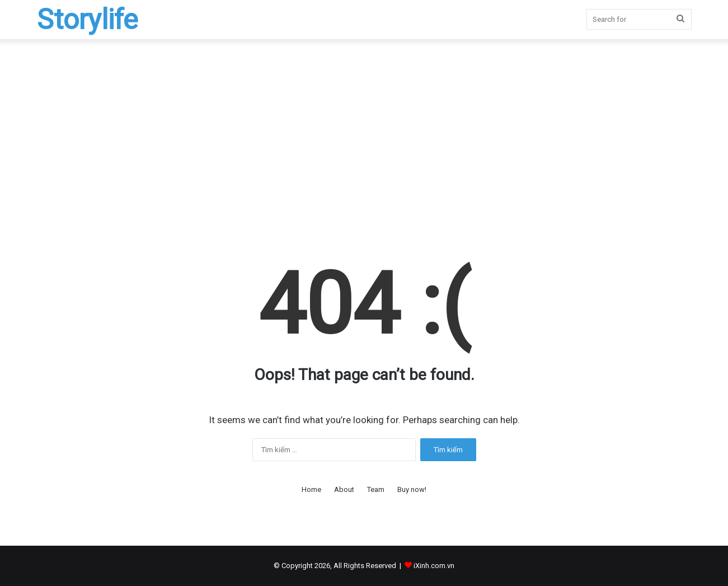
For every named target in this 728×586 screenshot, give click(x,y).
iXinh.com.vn (434, 566)
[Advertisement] (364, 134)
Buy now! (412, 489)
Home (311, 489)
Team (376, 489)
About (344, 489)
